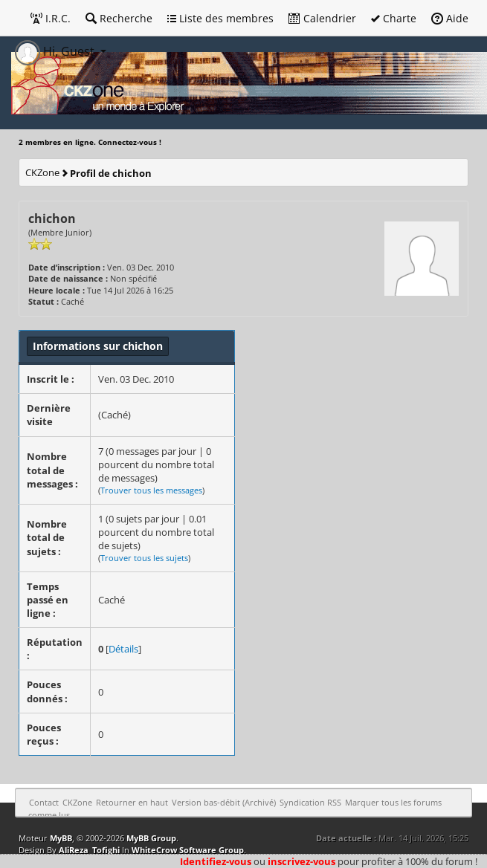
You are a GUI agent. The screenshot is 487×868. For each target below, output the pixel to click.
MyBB (61, 838)
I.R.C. (51, 18)
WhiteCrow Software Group (188, 850)
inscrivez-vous (301, 861)
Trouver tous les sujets (144, 558)
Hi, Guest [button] (56, 51)
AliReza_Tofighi (89, 850)
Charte (394, 18)
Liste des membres (220, 18)
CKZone (42, 172)
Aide (450, 18)
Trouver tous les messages (151, 490)
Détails (123, 649)
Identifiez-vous (216, 861)
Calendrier (322, 18)
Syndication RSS (310, 802)
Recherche (119, 18)
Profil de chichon (111, 173)
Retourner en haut (132, 802)
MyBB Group (151, 838)
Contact (44, 802)
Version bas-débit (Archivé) (224, 802)
